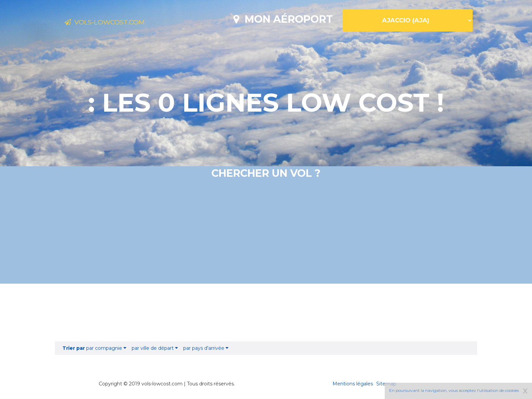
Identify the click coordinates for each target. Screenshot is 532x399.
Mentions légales (353, 384)
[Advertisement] (266, 312)
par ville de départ (155, 348)
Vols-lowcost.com (118, 23)
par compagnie (94, 348)
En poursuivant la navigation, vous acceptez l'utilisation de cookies (454, 390)
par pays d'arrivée (206, 348)
